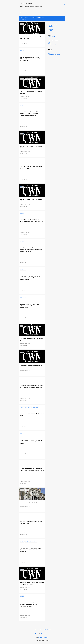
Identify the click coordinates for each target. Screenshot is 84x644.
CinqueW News (26, 4)
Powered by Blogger (42, 638)
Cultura (50, 28)
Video (49, 53)
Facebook (37, 634)
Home (33, 630)
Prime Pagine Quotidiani (54, 55)
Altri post (32, 625)
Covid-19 (50, 56)
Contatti (42, 630)
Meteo (49, 44)
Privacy (51, 630)
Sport (49, 42)
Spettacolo (50, 29)
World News (23, 12)
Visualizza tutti (23, 19)
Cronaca (31, 12)
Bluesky (43, 634)
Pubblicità (46, 630)
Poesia (49, 52)
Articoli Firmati (51, 36)
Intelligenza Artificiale (53, 45)
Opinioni (50, 31)
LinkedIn (47, 634)
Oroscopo (50, 51)
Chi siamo (37, 630)
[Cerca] (65, 4)
